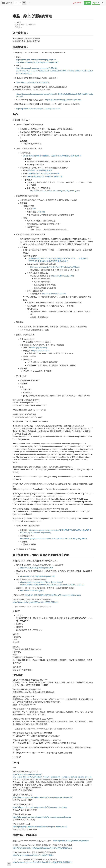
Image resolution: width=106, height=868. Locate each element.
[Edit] (16, 3)
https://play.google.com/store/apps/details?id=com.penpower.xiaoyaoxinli (43, 797)
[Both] (20, 3)
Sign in (87, 3)
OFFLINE (77, 3)
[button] (9, 864)
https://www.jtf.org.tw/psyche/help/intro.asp (37, 576)
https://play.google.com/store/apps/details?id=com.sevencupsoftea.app (42, 817)
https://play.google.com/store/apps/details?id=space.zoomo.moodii (40, 827)
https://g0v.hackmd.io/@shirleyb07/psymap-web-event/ (39, 109)
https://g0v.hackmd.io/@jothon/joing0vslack (63, 100)
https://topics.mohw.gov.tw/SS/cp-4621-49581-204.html (35, 602)
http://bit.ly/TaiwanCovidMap (62, 276)
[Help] (30, 3)
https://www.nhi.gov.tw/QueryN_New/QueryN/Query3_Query (55, 191)
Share (96, 3)
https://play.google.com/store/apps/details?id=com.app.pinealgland (40, 807)
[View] (24, 3)
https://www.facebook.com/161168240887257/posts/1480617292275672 (42, 848)
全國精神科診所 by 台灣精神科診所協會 (43, 173)
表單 (34, 209)
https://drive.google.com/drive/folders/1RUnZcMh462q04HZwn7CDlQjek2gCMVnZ (53, 539)
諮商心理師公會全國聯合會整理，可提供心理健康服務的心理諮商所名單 (52, 156)
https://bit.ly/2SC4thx (41, 351)
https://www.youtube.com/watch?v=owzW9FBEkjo (33, 855)
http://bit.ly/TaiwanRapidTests (54, 294)
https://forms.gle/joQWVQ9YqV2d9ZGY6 (33, 82)
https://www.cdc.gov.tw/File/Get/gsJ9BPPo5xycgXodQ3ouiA (55, 267)
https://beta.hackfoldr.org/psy (32, 591)
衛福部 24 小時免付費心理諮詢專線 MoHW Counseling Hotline (53, 595)
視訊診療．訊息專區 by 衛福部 (40, 170)
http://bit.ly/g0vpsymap (38, 348)
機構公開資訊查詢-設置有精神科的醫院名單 (45, 177)
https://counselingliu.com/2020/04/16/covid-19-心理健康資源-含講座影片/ (42, 862)
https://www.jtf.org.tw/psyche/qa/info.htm (36, 568)
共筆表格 (41, 212)
